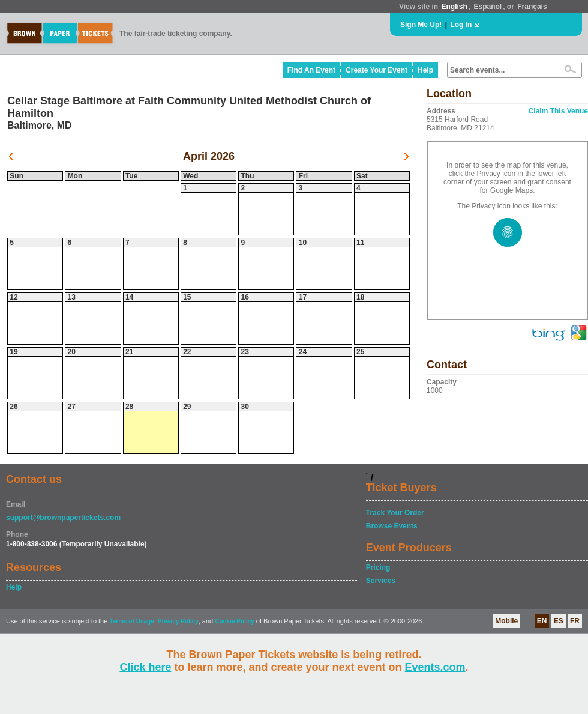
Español (488, 7)
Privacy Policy (178, 621)
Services (381, 581)
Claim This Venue (558, 111)
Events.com (435, 667)
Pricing (378, 567)
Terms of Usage (131, 621)
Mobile (506, 621)
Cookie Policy (235, 621)
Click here (145, 667)
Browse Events (392, 526)
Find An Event (311, 70)
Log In (461, 25)
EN (542, 621)
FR (575, 621)
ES (559, 621)
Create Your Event (376, 70)
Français (532, 7)
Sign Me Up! (421, 25)
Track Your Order (395, 513)
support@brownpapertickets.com (63, 518)
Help (425, 70)
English (454, 7)
